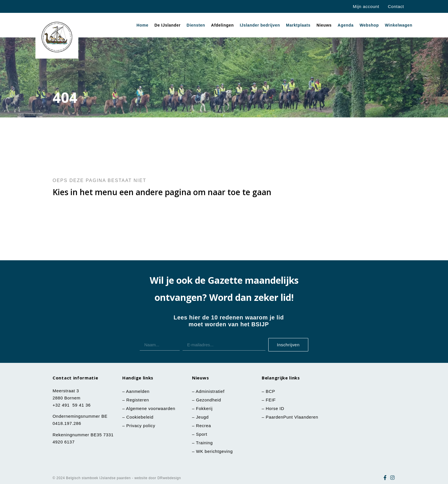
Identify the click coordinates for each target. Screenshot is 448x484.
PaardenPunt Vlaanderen (292, 417)
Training (204, 443)
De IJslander (167, 25)
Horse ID (274, 408)
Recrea (204, 426)
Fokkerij (204, 408)
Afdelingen (222, 25)
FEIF (271, 400)
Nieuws (324, 25)
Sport (202, 434)
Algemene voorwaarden (151, 408)
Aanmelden (138, 391)
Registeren (138, 400)
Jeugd (202, 417)
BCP (270, 391)
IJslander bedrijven (260, 25)
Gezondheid (209, 400)
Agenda (346, 25)
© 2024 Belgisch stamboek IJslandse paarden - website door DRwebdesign (117, 478)
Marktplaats (298, 25)
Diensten (196, 25)
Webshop (369, 25)
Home (143, 25)
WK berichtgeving (214, 451)
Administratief (210, 391)
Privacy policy (141, 426)
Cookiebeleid (140, 417)
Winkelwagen (399, 25)
